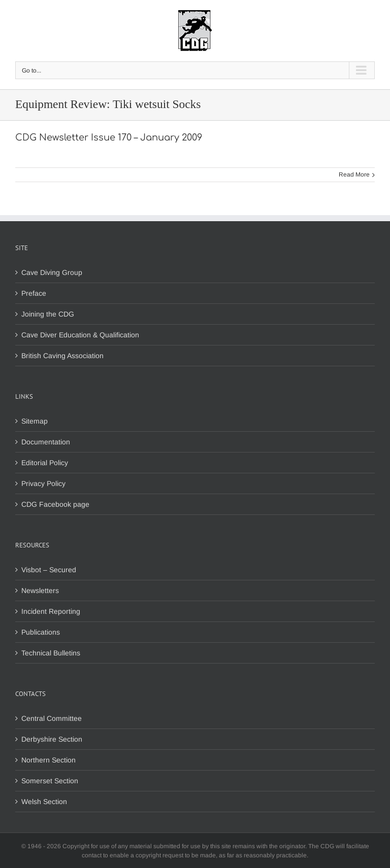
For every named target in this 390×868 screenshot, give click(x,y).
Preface (34, 293)
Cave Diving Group (52, 272)
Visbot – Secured (49, 570)
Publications (41, 632)
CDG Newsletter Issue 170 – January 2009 (109, 137)
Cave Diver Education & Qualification (80, 335)
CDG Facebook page (55, 504)
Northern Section (48, 760)
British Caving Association (62, 356)
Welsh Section (44, 802)
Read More (354, 175)
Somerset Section (50, 781)
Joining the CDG (48, 314)
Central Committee (52, 718)
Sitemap (35, 421)
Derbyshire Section (52, 739)
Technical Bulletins (51, 653)
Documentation (46, 442)
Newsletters (40, 591)
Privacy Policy (43, 483)
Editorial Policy (45, 463)
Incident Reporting (51, 611)
